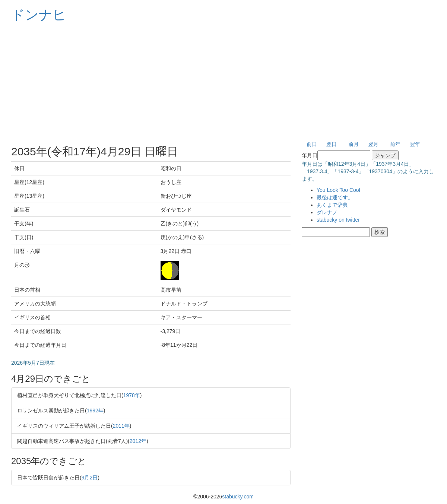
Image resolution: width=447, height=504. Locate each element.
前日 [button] (312, 144)
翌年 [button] (415, 144)
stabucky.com (238, 497)
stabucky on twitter (338, 220)
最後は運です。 (335, 197)
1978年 (132, 395)
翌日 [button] (332, 144)
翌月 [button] (373, 144)
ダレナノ (327, 212)
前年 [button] (395, 144)
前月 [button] (354, 144)
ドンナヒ (39, 15)
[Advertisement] (223, 82)
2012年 (138, 441)
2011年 (121, 426)
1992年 (95, 411)
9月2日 (90, 478)
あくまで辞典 (332, 205)
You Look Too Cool (338, 190)
